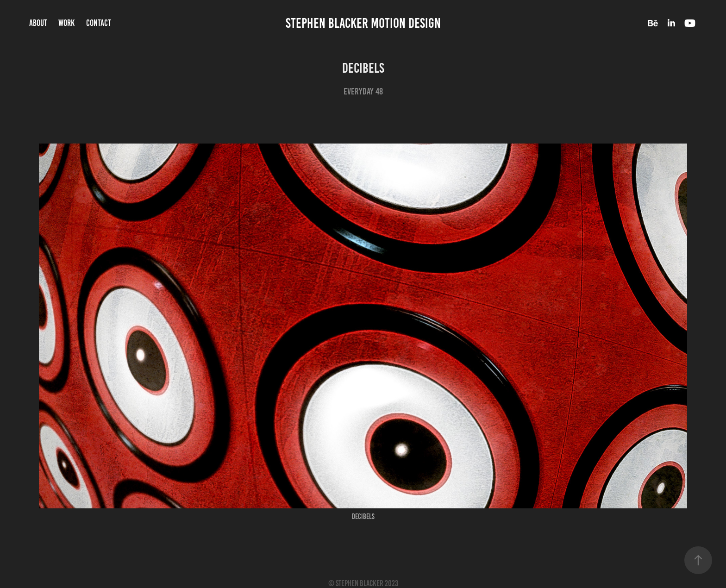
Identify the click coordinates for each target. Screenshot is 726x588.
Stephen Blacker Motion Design (363, 23)
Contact (99, 23)
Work (66, 23)
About (38, 23)
